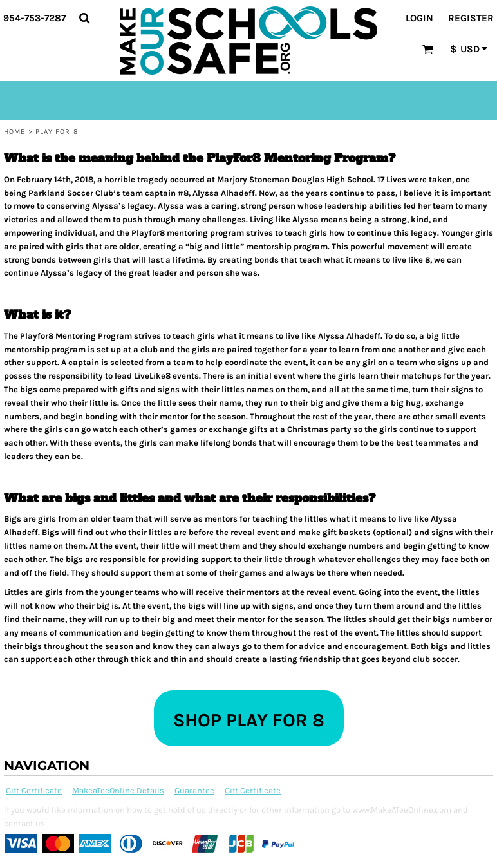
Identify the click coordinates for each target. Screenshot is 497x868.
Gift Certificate (34, 790)
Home (14, 132)
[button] (84, 18)
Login (419, 18)
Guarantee (194, 790)
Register (471, 18)
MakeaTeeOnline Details (118, 790)
